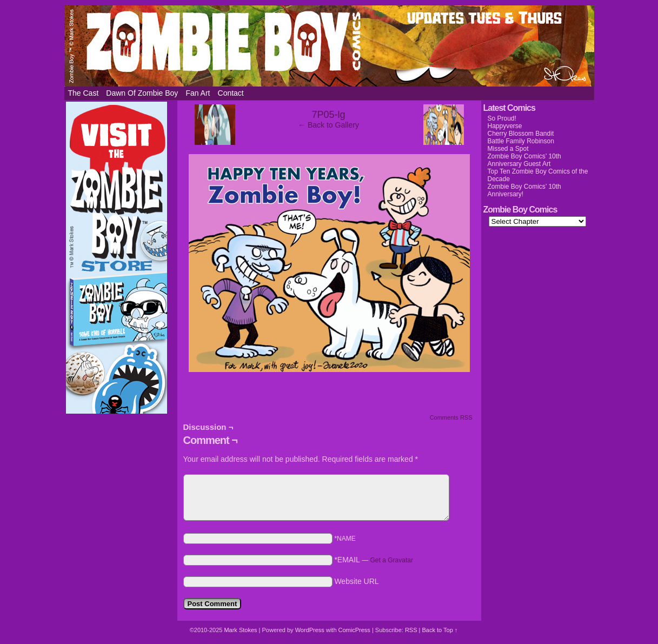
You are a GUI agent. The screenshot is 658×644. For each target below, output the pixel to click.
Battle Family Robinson (521, 141)
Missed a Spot (508, 149)
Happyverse (505, 126)
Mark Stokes (241, 630)
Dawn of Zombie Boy (142, 93)
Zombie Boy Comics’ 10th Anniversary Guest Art (524, 160)
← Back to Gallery (328, 125)
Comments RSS (451, 417)
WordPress (310, 630)
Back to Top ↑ (440, 630)
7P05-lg (328, 115)
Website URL (356, 581)
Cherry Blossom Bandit (521, 134)
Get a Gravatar (392, 560)
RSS (411, 630)
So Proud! (502, 118)
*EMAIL (374, 560)
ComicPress (354, 630)
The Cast (84, 93)
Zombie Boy (329, 46)
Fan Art (198, 93)
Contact (231, 93)
